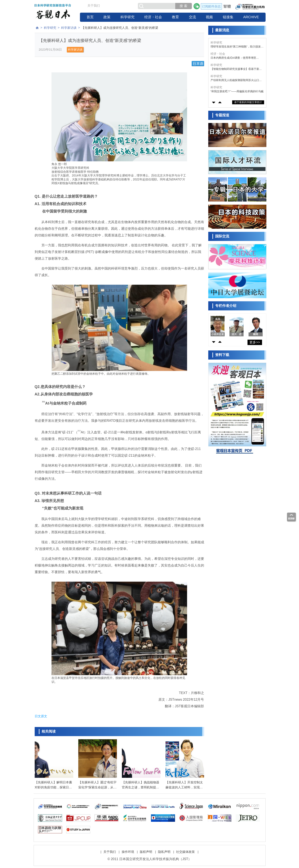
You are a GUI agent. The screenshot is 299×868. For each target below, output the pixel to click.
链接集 (228, 17)
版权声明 (146, 852)
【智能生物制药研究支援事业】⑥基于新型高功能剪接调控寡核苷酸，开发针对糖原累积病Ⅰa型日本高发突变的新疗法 (236, 69)
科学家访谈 (69, 28)
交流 (192, 17)
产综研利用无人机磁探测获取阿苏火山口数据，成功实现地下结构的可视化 (236, 80)
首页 (90, 17)
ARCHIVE (251, 17)
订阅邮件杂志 (211, 6)
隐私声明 (164, 852)
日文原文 (41, 716)
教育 (175, 17)
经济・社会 (153, 17)
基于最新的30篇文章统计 (248, 102)
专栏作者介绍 (226, 306)
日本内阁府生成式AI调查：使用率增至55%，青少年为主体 (233, 58)
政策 (107, 17)
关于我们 (94, 5)
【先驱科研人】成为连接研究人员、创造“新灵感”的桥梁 (120, 28)
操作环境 (128, 852)
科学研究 (127, 17)
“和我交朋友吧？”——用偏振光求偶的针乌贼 (237, 91)
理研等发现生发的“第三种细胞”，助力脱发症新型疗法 (237, 47)
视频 (209, 17)
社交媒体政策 (185, 852)
